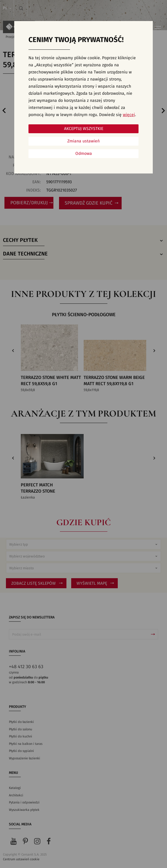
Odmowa (84, 154)
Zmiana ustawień (83, 141)
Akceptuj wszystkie (84, 129)
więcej (129, 115)
